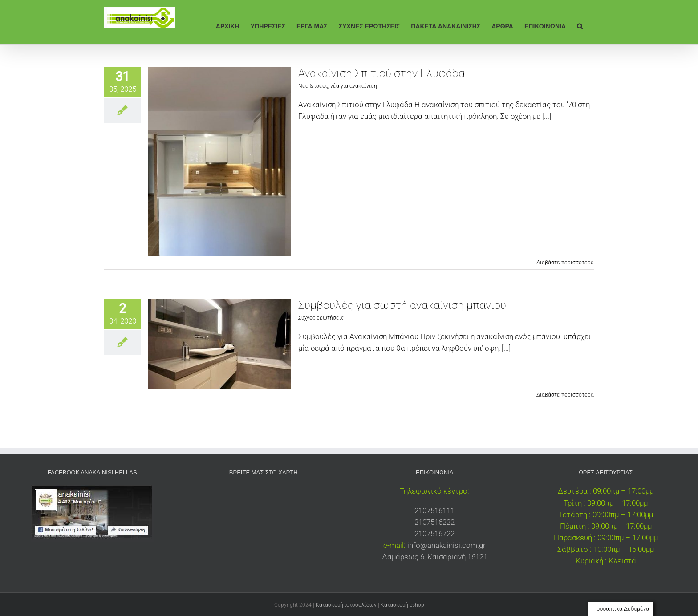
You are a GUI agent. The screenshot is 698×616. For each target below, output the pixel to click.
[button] (580, 25)
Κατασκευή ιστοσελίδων (346, 605)
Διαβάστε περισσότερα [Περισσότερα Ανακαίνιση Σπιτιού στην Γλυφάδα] (565, 263)
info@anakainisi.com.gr (446, 545)
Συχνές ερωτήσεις (321, 318)
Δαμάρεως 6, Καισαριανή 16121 (435, 557)
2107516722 (434, 534)
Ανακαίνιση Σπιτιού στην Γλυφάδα (381, 73)
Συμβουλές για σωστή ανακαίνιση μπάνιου (402, 305)
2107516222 (434, 522)
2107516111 (434, 511)
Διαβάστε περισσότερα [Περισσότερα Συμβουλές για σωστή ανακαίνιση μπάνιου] (565, 395)
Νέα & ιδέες (313, 86)
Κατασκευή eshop (402, 605)
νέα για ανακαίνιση (354, 86)
